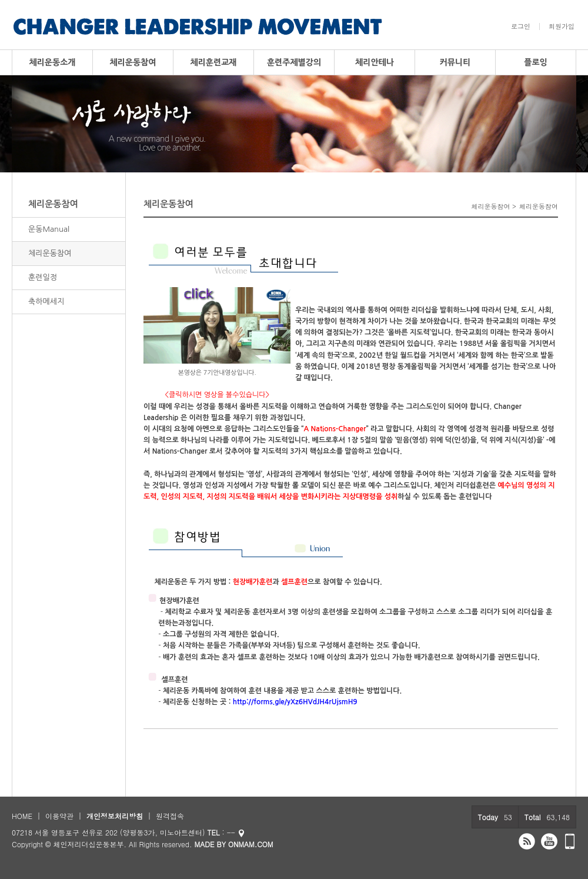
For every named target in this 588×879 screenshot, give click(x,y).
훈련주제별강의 (294, 62)
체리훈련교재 (214, 62)
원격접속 (170, 816)
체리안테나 (375, 62)
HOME (22, 816)
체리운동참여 (133, 62)
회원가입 (562, 26)
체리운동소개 (53, 62)
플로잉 (535, 62)
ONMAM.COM (251, 844)
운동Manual (49, 229)
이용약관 (59, 816)
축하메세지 (46, 302)
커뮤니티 (455, 62)
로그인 (521, 26)
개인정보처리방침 (115, 816)
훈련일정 (43, 277)
